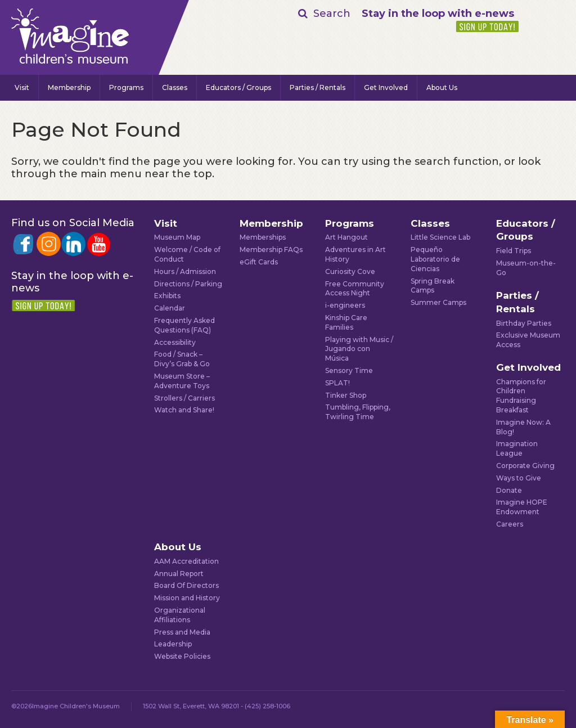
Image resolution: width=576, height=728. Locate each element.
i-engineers (345, 305)
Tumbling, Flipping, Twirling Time (358, 412)
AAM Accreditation (186, 561)
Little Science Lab (440, 237)
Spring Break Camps (433, 286)
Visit (22, 87)
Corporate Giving (525, 466)
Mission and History (187, 598)
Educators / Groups (238, 87)
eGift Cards (259, 262)
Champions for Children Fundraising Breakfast (521, 396)
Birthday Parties (524, 323)
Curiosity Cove (350, 271)
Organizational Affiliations (180, 615)
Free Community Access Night (355, 289)
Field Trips (514, 251)
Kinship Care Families (346, 322)
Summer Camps (438, 302)
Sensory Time (349, 370)
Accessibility (175, 342)
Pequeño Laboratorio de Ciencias (435, 259)
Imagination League (517, 448)
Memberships (263, 237)
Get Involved (386, 87)
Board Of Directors (186, 585)
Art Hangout (346, 237)
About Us (442, 87)
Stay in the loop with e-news (438, 14)
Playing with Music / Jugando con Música (359, 349)
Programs (126, 87)
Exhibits (167, 296)
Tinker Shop (346, 395)
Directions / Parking (188, 284)
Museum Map (177, 237)
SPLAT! (337, 383)
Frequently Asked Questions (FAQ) (184, 325)
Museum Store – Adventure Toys (182, 381)
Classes (175, 87)
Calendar (170, 308)
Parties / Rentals (318, 87)
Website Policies (182, 656)
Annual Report (179, 574)
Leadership (173, 644)
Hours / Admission (185, 271)
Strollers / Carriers (184, 398)
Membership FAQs (271, 250)
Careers (510, 524)
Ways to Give (519, 478)
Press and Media (182, 632)
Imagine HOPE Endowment (522, 507)
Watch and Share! (184, 410)
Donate (509, 490)
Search (332, 14)
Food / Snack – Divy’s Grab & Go (182, 359)
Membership (69, 87)
